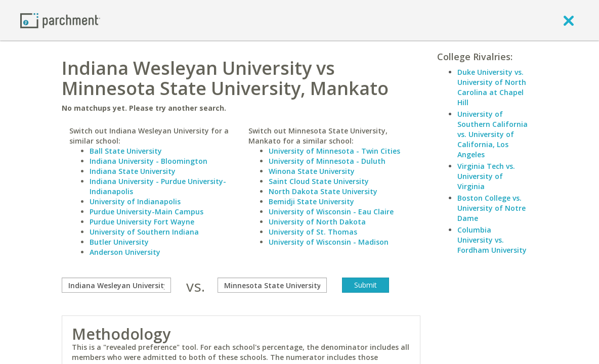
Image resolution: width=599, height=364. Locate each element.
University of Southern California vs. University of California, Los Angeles (493, 134)
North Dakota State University (323, 191)
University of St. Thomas (313, 232)
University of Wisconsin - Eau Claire (331, 212)
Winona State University (312, 171)
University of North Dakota (317, 222)
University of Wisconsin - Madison (329, 242)
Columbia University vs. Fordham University (492, 240)
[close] (569, 20)
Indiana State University (133, 171)
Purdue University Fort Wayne (142, 222)
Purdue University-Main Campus (146, 212)
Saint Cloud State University (319, 181)
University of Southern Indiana (144, 232)
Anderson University (125, 252)
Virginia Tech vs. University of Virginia (486, 176)
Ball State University (126, 151)
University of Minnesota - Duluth (327, 161)
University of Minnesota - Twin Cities (334, 151)
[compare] (116, 285)
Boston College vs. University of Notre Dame (491, 208)
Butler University (119, 242)
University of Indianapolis (135, 201)
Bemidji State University (311, 201)
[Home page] (60, 20)
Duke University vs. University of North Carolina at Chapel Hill (492, 87)
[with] (272, 285)
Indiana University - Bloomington (148, 161)
